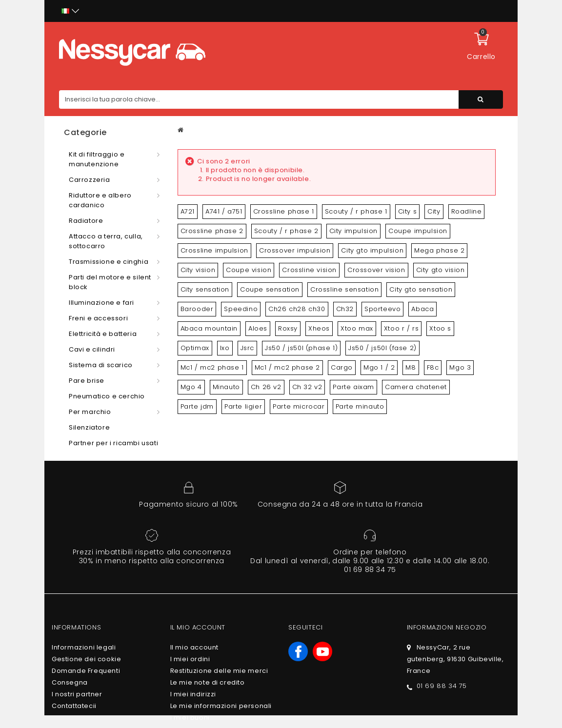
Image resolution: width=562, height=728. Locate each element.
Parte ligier (243, 406)
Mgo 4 (191, 387)
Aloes (258, 328)
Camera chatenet (416, 387)
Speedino (241, 309)
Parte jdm (197, 406)
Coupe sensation (270, 289)
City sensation (205, 289)
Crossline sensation (344, 289)
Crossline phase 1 (284, 211)
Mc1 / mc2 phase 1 (212, 367)
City (434, 211)
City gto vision (441, 270)
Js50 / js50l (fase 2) (382, 348)
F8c (433, 367)
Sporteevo (382, 309)
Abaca (422, 309)
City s (408, 211)
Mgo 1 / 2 (379, 367)
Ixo (225, 348)
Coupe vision (249, 270)
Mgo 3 (460, 367)
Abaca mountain (209, 328)
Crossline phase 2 (212, 231)
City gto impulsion (372, 250)
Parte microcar (299, 406)
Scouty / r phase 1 (356, 211)
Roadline (467, 211)
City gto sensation (421, 289)
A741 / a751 (224, 211)
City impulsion (353, 231)
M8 (411, 367)
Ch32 (345, 309)
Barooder (197, 309)
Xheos (319, 328)
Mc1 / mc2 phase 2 (287, 367)
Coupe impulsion (418, 231)
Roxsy (288, 328)
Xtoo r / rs (401, 328)
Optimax (195, 348)
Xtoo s (440, 328)
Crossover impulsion (295, 250)
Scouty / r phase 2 (286, 231)
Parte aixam (353, 387)
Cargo (342, 367)
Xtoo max (357, 328)
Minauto (226, 387)
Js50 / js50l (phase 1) (301, 348)
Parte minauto (360, 406)
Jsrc (247, 348)
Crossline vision (309, 270)
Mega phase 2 (439, 250)
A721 (188, 211)
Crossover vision (376, 270)
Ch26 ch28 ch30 (297, 309)
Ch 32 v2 (307, 387)
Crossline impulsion (214, 250)
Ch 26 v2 (266, 387)
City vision (198, 270)
